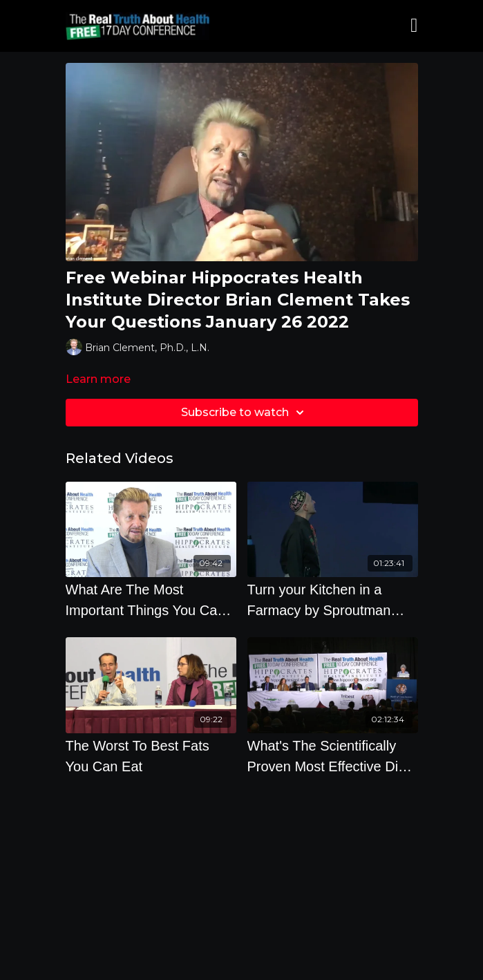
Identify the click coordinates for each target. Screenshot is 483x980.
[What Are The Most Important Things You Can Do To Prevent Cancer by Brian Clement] (151, 600)
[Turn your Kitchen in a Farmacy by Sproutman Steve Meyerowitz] (333, 600)
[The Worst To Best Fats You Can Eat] (151, 756)
